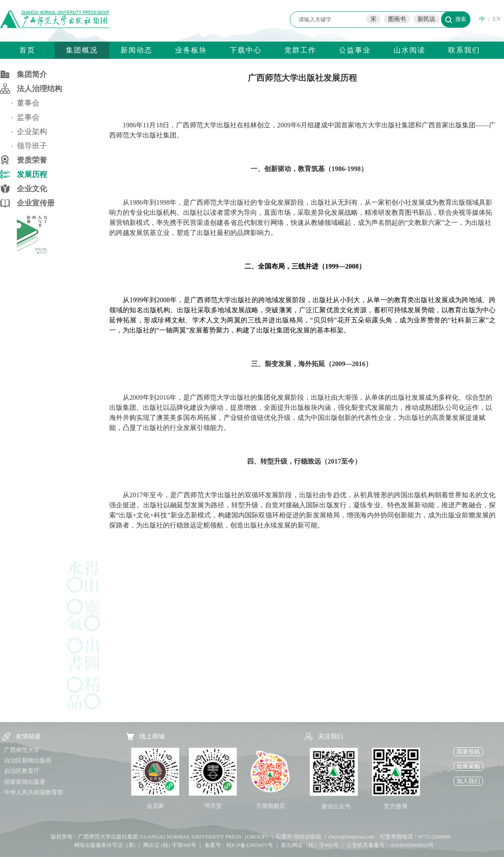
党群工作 (300, 50)
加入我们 (468, 781)
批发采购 (468, 766)
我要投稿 (468, 752)
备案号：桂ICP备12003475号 (239, 845)
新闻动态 (136, 50)
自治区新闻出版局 (28, 761)
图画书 (397, 19)
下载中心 (246, 50)
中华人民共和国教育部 (34, 792)
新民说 (426, 19)
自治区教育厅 (22, 771)
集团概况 (82, 50)
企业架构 (32, 132)
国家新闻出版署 (25, 782)
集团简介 (32, 74)
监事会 (28, 117)
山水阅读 (409, 50)
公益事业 (355, 50)
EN (497, 19)
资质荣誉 (32, 160)
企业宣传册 (36, 203)
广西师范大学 (22, 750)
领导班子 (32, 146)
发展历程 (32, 174)
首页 (27, 50)
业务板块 (191, 50)
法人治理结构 (39, 89)
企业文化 (32, 189)
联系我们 (464, 50)
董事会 (28, 103)
